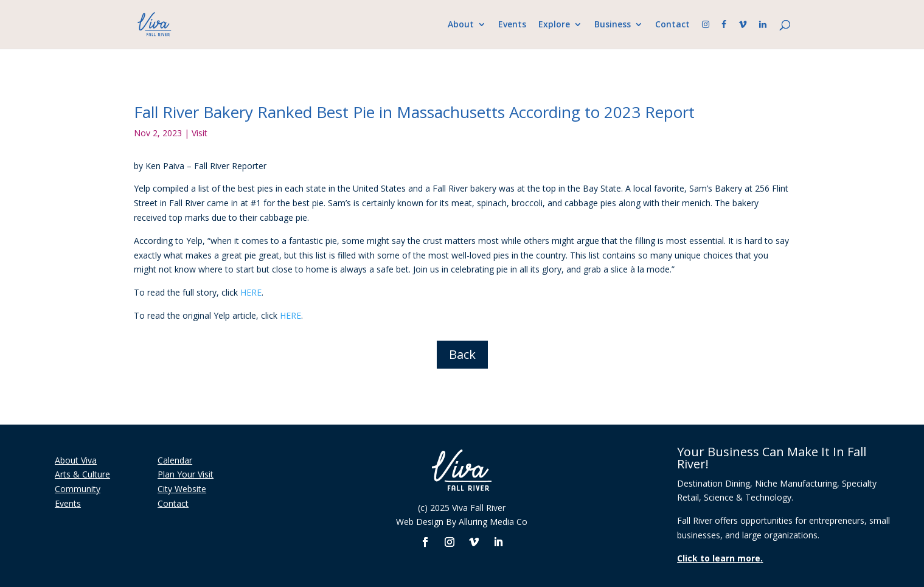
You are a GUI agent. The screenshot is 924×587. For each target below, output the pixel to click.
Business (613, 25)
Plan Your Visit (186, 474)
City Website (182, 489)
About (461, 25)
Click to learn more (719, 558)
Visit (200, 133)
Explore (554, 25)
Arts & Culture (82, 474)
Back (462, 354)
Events (512, 25)
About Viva (76, 460)
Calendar (175, 460)
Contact (672, 25)
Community (78, 489)
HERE (251, 292)
